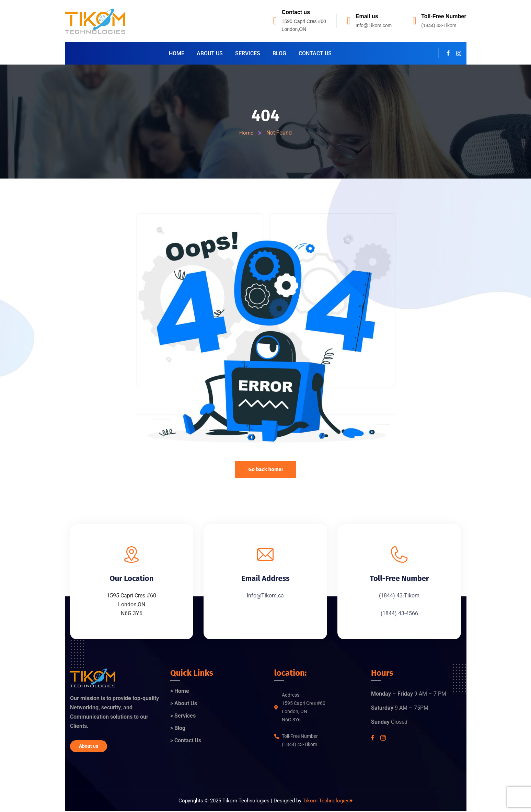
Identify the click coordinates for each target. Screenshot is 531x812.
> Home (180, 692)
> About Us (184, 704)
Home (246, 133)
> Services (183, 716)
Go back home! (265, 469)
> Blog (178, 729)
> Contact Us (186, 741)
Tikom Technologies (328, 801)
